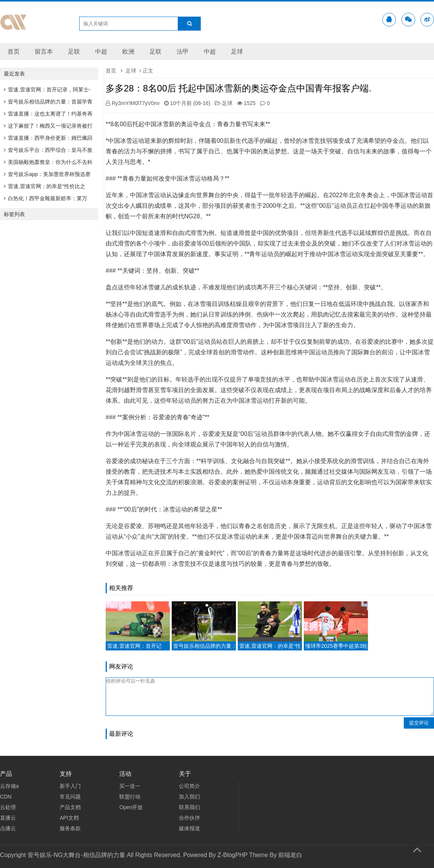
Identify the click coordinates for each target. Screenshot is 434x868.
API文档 (69, 818)
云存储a (9, 786)
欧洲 (128, 52)
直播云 (8, 818)
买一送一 (130, 786)
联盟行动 (130, 797)
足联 (74, 52)
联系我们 (189, 807)
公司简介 (189, 786)
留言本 (44, 52)
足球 (237, 52)
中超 (101, 52)
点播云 (8, 828)
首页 (14, 52)
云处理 (8, 807)
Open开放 (131, 807)
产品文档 (70, 807)
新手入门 (70, 786)
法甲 (183, 52)
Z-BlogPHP (232, 855)
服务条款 (70, 828)
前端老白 (290, 855)
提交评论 (419, 723)
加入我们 (189, 797)
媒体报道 (189, 828)
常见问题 (70, 797)
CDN (6, 797)
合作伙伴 (189, 818)
